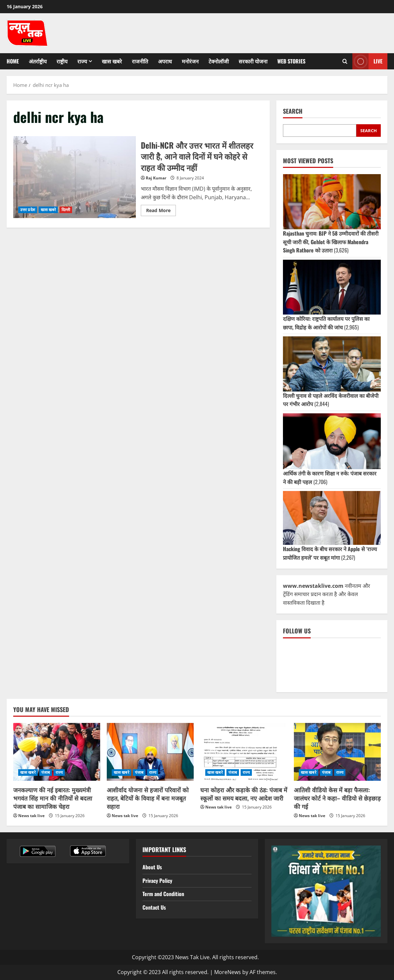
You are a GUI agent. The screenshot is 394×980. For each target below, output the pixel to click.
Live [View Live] (367, 61)
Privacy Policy (157, 881)
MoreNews (228, 972)
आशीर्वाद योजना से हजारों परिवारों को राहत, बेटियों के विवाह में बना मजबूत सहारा (148, 798)
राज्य (82, 61)
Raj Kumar (156, 178)
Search (293, 111)
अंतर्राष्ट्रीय (38, 61)
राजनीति (140, 61)
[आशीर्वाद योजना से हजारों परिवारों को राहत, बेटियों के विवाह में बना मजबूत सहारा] (150, 752)
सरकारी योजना (253, 61)
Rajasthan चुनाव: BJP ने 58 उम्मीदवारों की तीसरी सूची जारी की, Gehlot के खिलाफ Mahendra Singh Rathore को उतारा (331, 242)
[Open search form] (345, 61)
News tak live (31, 816)
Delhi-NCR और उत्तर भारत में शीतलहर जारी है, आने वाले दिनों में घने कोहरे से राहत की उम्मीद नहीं (75, 177)
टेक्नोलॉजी (219, 61)
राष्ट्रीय (62, 61)
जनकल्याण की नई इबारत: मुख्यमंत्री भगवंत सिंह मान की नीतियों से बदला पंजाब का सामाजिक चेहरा (53, 798)
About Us (152, 867)
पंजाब (46, 772)
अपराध (165, 61)
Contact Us (154, 907)
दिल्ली (66, 210)
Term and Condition (163, 894)
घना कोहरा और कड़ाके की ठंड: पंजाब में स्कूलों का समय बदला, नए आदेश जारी (244, 794)
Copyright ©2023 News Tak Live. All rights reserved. (195, 957)
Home (13, 61)
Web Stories (291, 61)
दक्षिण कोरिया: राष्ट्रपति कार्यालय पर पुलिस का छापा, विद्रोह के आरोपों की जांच (326, 323)
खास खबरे (112, 61)
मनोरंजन (190, 61)
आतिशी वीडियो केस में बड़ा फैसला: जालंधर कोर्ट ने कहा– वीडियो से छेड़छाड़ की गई (337, 798)
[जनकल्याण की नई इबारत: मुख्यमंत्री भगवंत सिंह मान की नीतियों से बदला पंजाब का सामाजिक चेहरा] (57, 752)
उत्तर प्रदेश (28, 210)
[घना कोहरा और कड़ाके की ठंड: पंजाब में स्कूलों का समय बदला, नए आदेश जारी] (244, 752)
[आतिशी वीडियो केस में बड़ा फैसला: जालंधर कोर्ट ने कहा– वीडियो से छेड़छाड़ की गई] (337, 752)
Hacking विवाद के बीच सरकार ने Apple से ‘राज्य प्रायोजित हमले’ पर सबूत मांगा (330, 553)
